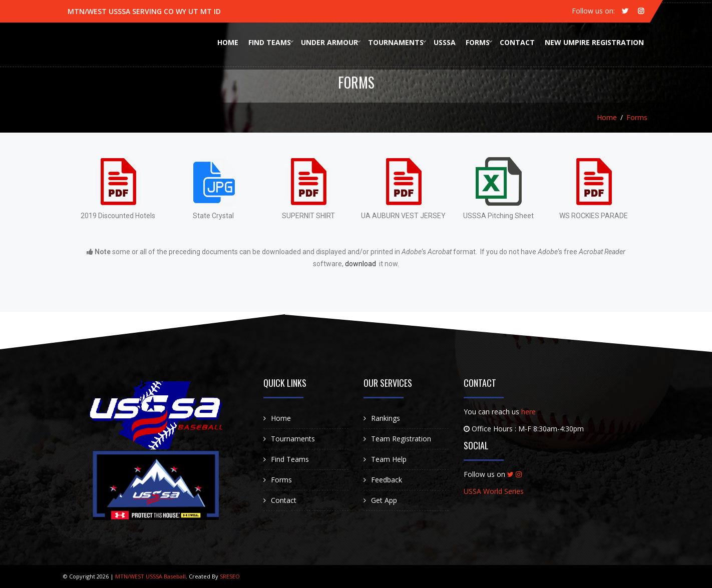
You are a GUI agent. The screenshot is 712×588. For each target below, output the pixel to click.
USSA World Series (494, 491)
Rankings (386, 418)
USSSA (445, 42)
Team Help (389, 459)
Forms (478, 42)
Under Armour (329, 42)
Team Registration (401, 439)
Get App (384, 500)
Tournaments (396, 42)
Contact (517, 42)
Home (228, 42)
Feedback (387, 480)
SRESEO (230, 576)
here (528, 412)
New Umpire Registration (594, 42)
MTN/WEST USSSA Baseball (150, 576)
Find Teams (270, 42)
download (361, 264)
